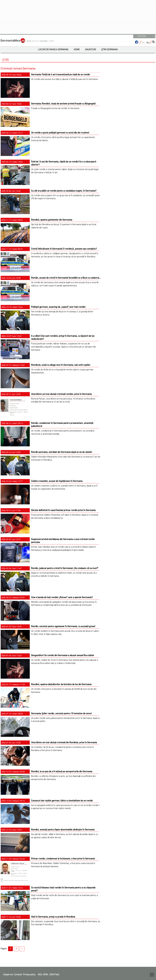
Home (77, 50)
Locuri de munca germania (53, 50)
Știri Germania (110, 50)
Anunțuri (90, 50)
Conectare (142, 36)
